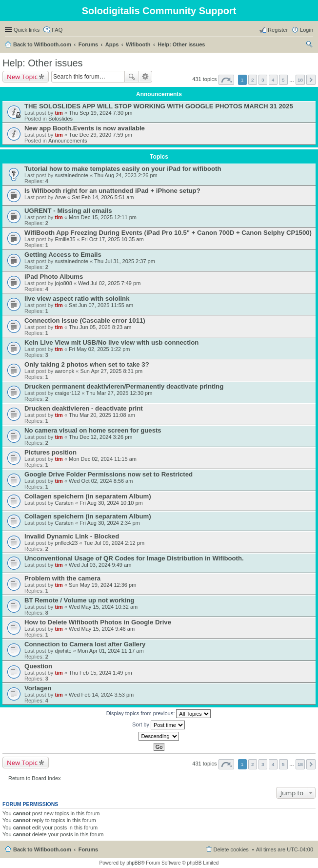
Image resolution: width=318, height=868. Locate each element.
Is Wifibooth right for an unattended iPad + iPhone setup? (112, 191)
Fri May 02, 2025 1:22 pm (99, 349)
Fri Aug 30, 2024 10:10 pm (111, 503)
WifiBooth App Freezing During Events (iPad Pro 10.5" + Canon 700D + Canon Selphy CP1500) (168, 233)
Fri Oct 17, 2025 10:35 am (113, 239)
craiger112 (67, 393)
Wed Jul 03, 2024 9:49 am (100, 565)
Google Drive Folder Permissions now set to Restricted (109, 474)
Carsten (64, 503)
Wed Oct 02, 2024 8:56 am (101, 481)
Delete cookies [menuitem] (231, 849)
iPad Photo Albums (54, 277)
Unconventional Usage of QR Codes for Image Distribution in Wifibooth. (134, 558)
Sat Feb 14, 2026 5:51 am (103, 197)
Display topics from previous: (159, 714)
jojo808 (63, 283)
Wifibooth (138, 44)
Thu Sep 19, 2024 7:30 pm (100, 113)
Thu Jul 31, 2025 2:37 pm (125, 261)
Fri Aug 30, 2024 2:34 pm (110, 523)
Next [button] (311, 80)
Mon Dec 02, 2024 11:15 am (103, 459)
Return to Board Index (35, 778)
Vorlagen (38, 688)
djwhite (63, 651)
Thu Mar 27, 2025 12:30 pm (119, 393)
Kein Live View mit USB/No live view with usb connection (111, 342)
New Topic (22, 77)
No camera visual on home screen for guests (93, 430)
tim (59, 113)
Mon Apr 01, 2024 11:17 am (111, 651)
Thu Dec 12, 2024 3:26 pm (100, 437)
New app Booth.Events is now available (85, 128)
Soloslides (60, 119)
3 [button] (263, 80)
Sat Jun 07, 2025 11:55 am (101, 305)
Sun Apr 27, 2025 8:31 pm (111, 371)
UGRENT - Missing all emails (68, 211)
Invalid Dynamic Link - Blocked (72, 536)
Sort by (159, 725)
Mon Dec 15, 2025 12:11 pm (103, 217)
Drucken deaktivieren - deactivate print (84, 408)
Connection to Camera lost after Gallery (85, 644)
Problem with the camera (62, 578)
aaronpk (64, 371)
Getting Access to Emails (63, 255)
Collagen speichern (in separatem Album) (88, 496)
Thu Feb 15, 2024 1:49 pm (100, 673)
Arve (60, 197)
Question (38, 666)
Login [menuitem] (307, 30)
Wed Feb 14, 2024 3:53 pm (101, 695)
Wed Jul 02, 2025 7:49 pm (109, 283)
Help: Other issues (181, 44)
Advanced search (146, 77)
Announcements (68, 141)
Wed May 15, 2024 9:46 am (102, 629)
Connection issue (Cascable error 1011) (85, 320)
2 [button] (253, 80)
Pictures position (50, 452)
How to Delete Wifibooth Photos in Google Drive (98, 622)
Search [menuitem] (309, 45)
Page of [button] (226, 80)
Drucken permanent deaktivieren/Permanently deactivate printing (124, 386)
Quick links (27, 30)
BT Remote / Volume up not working (79, 600)
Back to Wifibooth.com (42, 44)
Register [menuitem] (278, 30)
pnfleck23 (66, 543)
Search (132, 77)
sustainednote (71, 175)
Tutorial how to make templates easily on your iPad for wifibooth (123, 169)
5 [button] (283, 80)
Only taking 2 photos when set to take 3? (87, 364)
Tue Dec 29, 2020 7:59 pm (100, 135)
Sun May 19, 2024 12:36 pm (102, 585)
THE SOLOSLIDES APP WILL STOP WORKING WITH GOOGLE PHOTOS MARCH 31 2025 (159, 106)
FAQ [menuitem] (57, 30)
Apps (112, 44)
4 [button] (273, 80)
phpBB (134, 863)
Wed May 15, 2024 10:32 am (103, 607)
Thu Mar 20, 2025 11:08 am (102, 415)
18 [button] (300, 80)
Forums (88, 44)
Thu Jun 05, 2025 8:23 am (100, 327)
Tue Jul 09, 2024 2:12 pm (114, 543)
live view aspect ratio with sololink (77, 299)
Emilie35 (65, 239)
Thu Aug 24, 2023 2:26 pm (126, 175)
